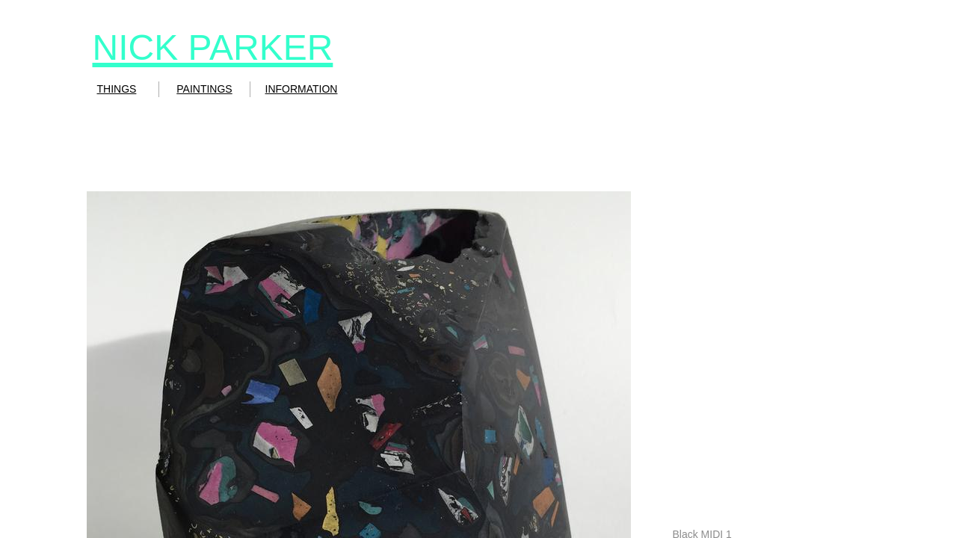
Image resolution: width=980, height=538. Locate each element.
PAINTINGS (204, 89)
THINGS (117, 89)
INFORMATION (302, 89)
